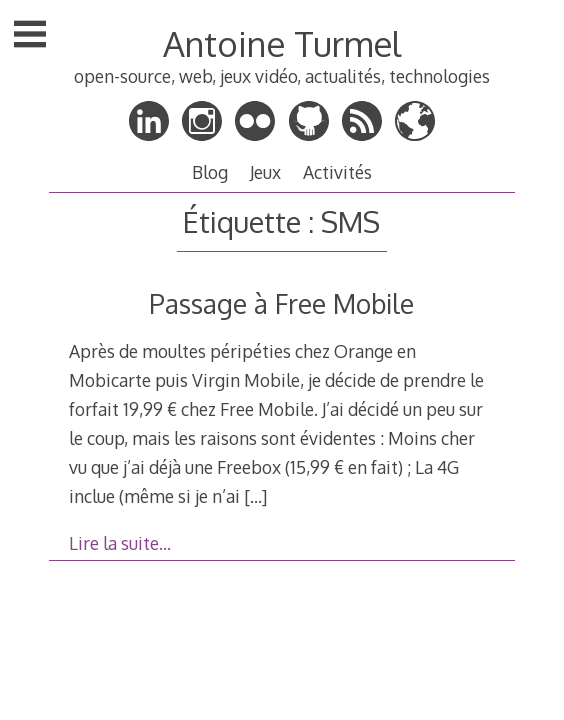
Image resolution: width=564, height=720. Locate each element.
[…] (255, 496)
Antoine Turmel (282, 43)
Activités (337, 172)
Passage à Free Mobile (281, 303)
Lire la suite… (120, 543)
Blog (210, 172)
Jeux (265, 172)
